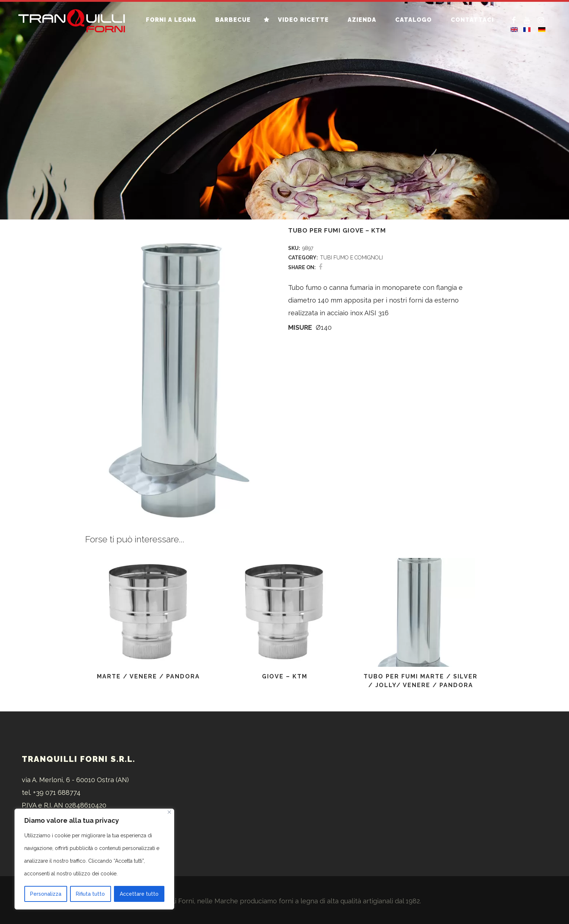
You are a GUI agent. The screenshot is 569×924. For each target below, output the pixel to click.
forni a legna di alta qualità (320, 901)
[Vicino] (169, 812)
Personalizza (46, 894)
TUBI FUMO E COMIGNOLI (351, 258)
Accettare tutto (139, 894)
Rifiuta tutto (90, 894)
